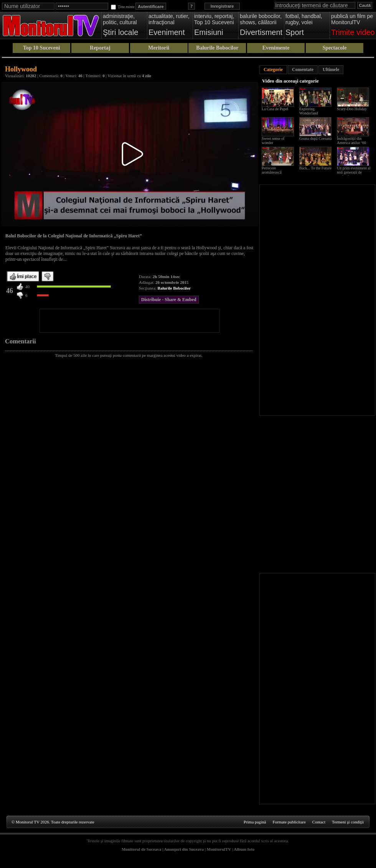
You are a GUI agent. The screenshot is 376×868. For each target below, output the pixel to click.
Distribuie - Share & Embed (169, 300)
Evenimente (276, 48)
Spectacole (334, 48)
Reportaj (100, 48)
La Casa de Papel (275, 109)
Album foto (244, 849)
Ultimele (331, 70)
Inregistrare (222, 6)
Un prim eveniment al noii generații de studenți (354, 172)
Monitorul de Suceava (141, 849)
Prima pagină (255, 822)
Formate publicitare (289, 822)
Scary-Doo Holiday (352, 109)
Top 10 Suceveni (42, 48)
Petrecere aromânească (272, 170)
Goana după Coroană (315, 138)
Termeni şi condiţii (348, 822)
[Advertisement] (130, 321)
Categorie (273, 70)
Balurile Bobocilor (217, 48)
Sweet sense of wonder (273, 141)
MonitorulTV (219, 849)
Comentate (303, 70)
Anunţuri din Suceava (184, 849)
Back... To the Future (315, 168)
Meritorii (159, 48)
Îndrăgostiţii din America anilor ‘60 (351, 141)
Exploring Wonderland (309, 111)
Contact (319, 822)
